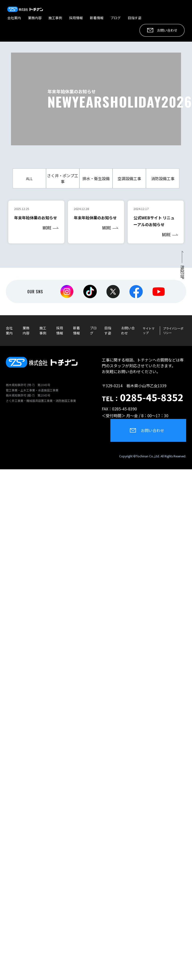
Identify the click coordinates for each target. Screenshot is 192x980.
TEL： (143, 398)
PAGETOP (182, 272)
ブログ (115, 18)
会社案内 (14, 18)
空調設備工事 (129, 178)
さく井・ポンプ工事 (63, 178)
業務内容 (35, 18)
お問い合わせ (167, 30)
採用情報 (76, 18)
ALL (29, 178)
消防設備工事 (163, 178)
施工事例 (55, 18)
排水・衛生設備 (96, 178)
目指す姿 (134, 18)
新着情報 (97, 18)
